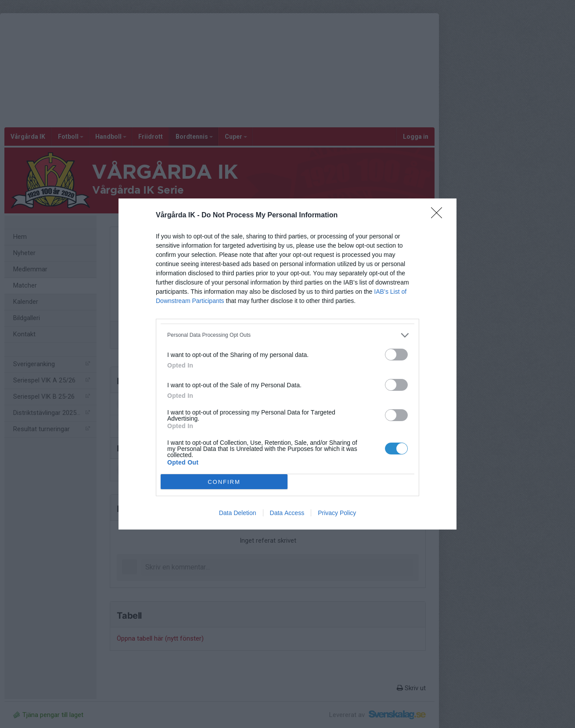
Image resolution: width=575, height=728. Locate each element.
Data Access (287, 513)
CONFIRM (224, 482)
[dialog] (287, 364)
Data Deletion (238, 513)
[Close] (439, 216)
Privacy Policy (337, 513)
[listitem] (287, 335)
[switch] (396, 355)
